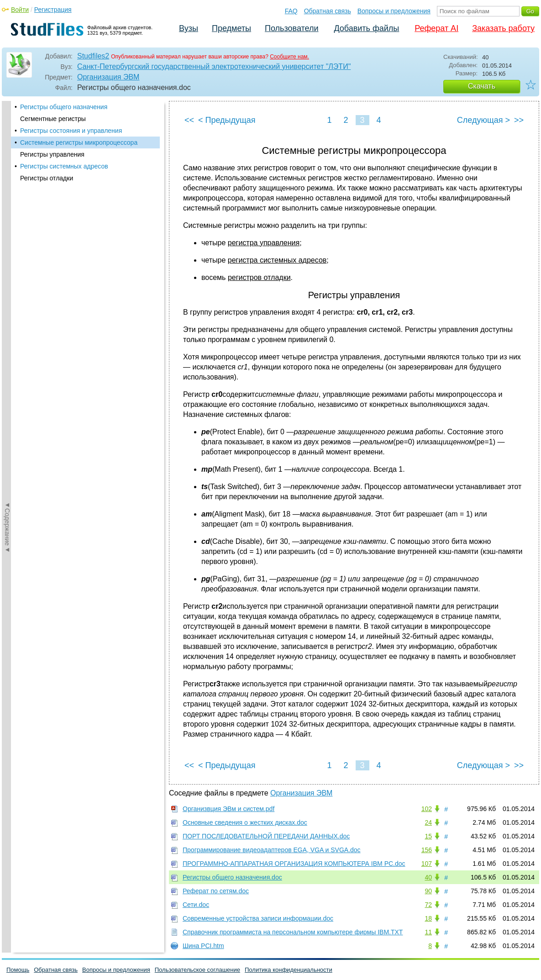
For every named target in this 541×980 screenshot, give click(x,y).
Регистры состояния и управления (71, 131)
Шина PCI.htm (203, 946)
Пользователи (292, 28)
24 (428, 822)
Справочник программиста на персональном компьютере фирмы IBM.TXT (293, 932)
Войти (20, 10)
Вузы (189, 28)
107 (427, 864)
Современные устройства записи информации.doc (258, 918)
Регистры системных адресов (64, 166)
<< (189, 120)
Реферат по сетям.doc (216, 891)
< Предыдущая (227, 120)
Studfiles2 (93, 56)
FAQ (291, 11)
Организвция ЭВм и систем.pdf (228, 809)
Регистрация (53, 10)
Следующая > (483, 120)
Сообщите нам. (289, 57)
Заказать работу (503, 28)
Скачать (482, 86)
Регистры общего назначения (64, 107)
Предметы (231, 28)
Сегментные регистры (53, 119)
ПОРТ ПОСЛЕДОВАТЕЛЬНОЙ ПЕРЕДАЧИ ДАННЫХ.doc (266, 836)
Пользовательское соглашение (197, 970)
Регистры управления (52, 154)
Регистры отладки (47, 178)
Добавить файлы (366, 28)
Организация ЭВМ (108, 77)
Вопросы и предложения (394, 11)
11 (428, 932)
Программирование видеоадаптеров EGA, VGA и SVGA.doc (272, 850)
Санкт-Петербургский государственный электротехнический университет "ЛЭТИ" (214, 66)
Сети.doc (196, 905)
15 (428, 836)
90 (428, 891)
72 (428, 905)
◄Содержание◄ (7, 261)
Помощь (18, 970)
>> (519, 120)
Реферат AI (436, 28)
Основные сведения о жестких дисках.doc (245, 822)
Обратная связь (328, 11)
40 (428, 877)
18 (428, 918)
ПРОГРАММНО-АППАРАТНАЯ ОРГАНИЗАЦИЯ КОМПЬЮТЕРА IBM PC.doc (294, 864)
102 (427, 809)
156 (427, 850)
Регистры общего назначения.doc (232, 877)
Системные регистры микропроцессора (79, 142)
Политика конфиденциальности (289, 970)
